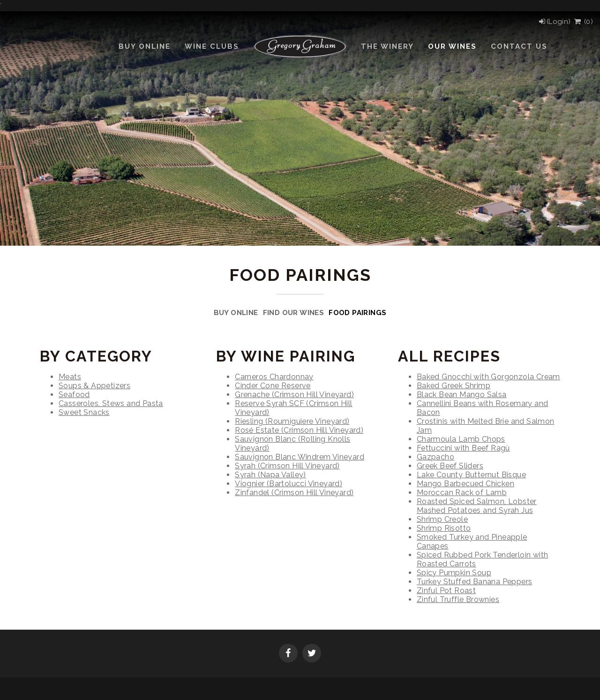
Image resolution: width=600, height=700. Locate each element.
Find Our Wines (294, 313)
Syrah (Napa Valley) (270, 475)
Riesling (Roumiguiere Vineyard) (292, 421)
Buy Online (236, 313)
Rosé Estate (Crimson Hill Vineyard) (299, 430)
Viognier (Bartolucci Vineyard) (289, 484)
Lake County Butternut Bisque (471, 475)
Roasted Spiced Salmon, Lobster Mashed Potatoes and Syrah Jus (477, 506)
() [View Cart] (583, 22)
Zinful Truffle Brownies (458, 599)
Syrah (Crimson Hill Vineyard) (287, 466)
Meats (70, 377)
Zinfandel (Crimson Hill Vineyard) (294, 493)
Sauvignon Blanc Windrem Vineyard (300, 457)
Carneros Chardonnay (274, 377)
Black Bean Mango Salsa (462, 395)
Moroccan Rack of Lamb (462, 493)
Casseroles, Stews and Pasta (111, 403)
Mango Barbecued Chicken (465, 484)
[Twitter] (312, 654)
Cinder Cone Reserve (273, 386)
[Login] (554, 22)
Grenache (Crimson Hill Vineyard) (294, 395)
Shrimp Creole (442, 519)
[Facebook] (288, 654)
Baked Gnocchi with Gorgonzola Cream (488, 377)
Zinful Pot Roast (446, 591)
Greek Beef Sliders (450, 466)
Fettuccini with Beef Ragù (463, 448)
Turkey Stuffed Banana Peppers (475, 582)
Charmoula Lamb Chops (461, 439)
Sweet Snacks (84, 412)
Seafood (74, 395)
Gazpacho (435, 457)
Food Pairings (357, 313)
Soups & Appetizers (94, 386)
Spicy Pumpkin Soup (454, 573)
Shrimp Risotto (444, 528)
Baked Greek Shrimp (454, 386)
